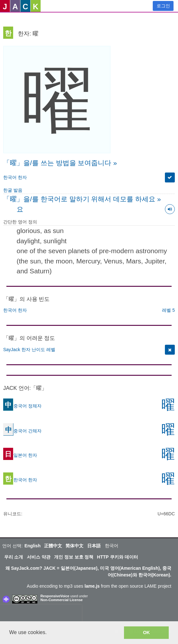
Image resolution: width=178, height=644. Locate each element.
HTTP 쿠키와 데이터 (118, 557)
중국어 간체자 (22, 431)
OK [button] (146, 632)
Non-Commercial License (62, 600)
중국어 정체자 (22, 406)
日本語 (94, 546)
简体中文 (74, 546)
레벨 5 (168, 310)
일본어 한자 (20, 455)
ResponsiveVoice (55, 596)
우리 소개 (14, 557)
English (32, 546)
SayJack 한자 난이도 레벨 (29, 350)
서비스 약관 (39, 557)
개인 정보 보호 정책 (74, 557)
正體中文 (53, 546)
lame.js (92, 586)
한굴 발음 (13, 190)
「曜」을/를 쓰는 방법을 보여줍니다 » (60, 163)
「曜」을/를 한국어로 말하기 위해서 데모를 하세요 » (82, 199)
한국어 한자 (15, 177)
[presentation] (41, 614)
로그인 (163, 6)
